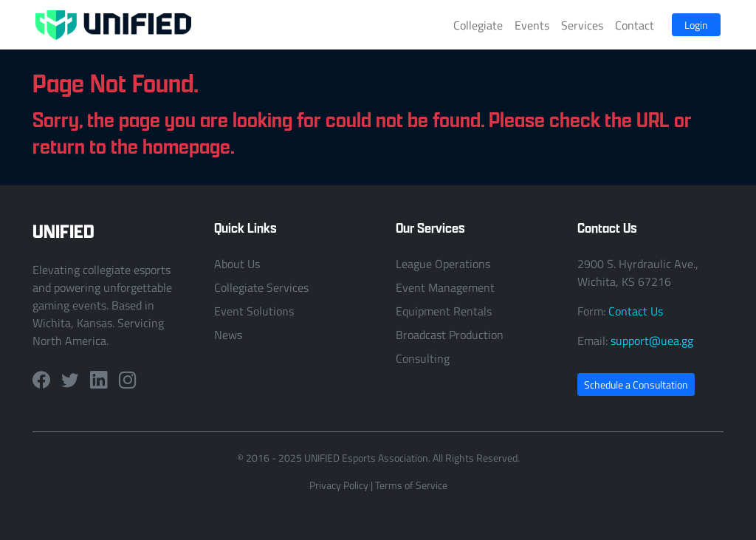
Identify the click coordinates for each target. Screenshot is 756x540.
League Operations (443, 264)
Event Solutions (254, 311)
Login (696, 25)
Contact (635, 25)
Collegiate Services (261, 287)
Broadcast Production (450, 335)
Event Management (445, 287)
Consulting (423, 358)
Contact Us (636, 311)
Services (582, 25)
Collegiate (478, 25)
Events (532, 25)
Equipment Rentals (444, 311)
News (228, 335)
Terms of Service (411, 485)
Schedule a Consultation (636, 385)
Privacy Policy (339, 485)
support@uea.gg (652, 341)
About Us (237, 264)
